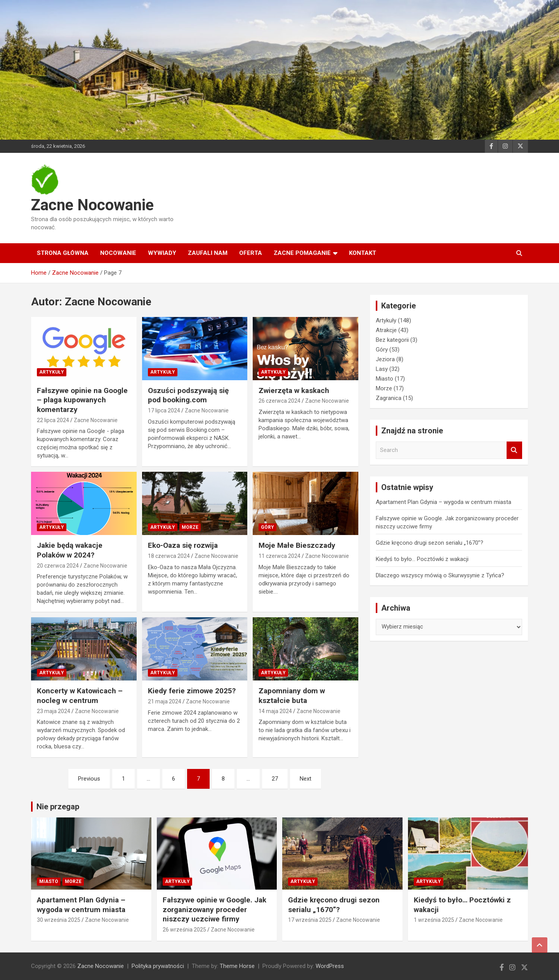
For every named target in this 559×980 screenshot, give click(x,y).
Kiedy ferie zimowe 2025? (192, 691)
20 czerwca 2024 (58, 566)
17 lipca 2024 (164, 410)
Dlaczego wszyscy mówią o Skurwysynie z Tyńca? (440, 575)
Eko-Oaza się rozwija (183, 545)
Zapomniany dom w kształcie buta (292, 696)
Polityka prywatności (158, 966)
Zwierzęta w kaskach (294, 390)
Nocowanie (118, 253)
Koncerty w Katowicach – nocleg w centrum (80, 696)
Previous (89, 779)
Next (306, 779)
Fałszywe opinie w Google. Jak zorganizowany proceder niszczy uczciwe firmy (214, 909)
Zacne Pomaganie (302, 253)
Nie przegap (58, 807)
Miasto (385, 379)
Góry (267, 527)
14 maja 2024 (275, 711)
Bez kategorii (392, 340)
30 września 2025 (59, 920)
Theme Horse (237, 966)
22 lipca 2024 (53, 420)
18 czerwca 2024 (169, 556)
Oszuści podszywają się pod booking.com (188, 395)
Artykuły (52, 372)
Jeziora (385, 359)
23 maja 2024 (54, 711)
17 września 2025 (310, 920)
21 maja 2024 (165, 701)
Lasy (382, 369)
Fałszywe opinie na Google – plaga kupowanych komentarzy (82, 400)
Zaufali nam (208, 253)
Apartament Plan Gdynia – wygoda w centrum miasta (444, 502)
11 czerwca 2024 (279, 556)
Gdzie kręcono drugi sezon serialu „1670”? (430, 543)
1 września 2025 (434, 920)
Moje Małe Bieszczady (297, 545)
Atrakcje (386, 330)
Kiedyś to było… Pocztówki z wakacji (422, 559)
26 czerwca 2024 (279, 401)
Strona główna (63, 253)
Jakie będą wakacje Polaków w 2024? (70, 550)
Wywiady (162, 253)
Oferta (251, 253)
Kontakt (363, 253)
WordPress (330, 966)
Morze (190, 527)
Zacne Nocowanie (92, 205)
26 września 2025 (184, 930)
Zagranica (389, 398)
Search (514, 450)
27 (275, 779)
